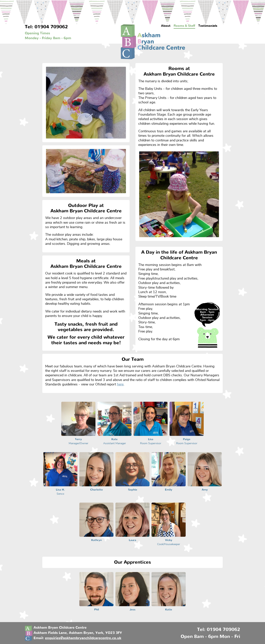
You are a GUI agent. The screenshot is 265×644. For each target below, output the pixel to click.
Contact (228, 26)
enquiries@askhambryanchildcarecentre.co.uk (83, 638)
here (120, 384)
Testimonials (208, 26)
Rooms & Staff (184, 26)
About (166, 26)
